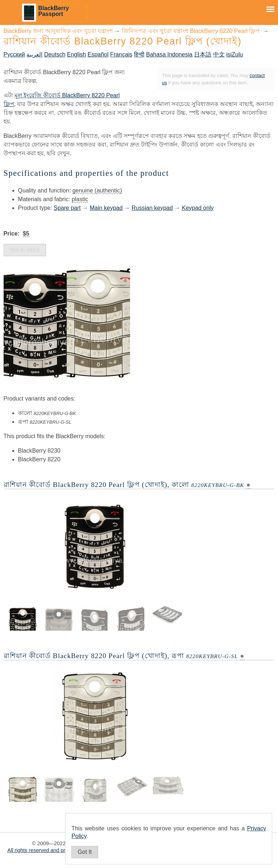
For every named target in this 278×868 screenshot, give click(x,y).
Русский (14, 54)
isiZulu (235, 54)
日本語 (203, 54)
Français (121, 54)
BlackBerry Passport (54, 11)
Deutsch (55, 54)
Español (98, 54)
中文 (219, 54)
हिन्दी (139, 54)
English (76, 54)
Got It (85, 852)
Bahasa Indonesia (169, 54)
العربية (34, 54)
